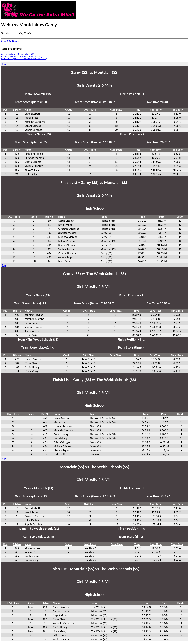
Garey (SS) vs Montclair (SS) (18, 55)
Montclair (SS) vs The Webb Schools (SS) (24, 60)
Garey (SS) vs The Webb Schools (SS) (22, 57)
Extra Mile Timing (10, 41)
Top (4, 65)
